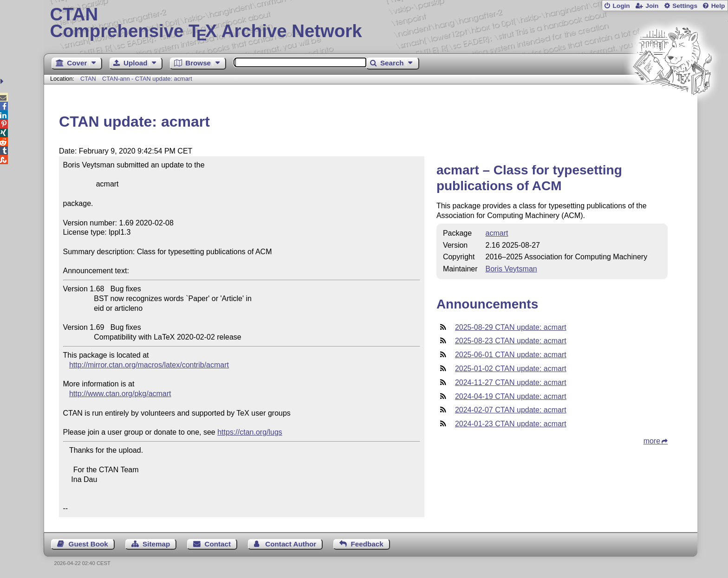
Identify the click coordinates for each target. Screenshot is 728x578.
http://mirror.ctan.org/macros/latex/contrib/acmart (149, 365)
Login (621, 6)
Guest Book (88, 544)
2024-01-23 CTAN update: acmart (511, 424)
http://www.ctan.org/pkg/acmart (120, 394)
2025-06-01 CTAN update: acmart (511, 355)
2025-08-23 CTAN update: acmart (511, 341)
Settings (685, 6)
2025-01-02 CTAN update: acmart (511, 369)
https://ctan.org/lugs (250, 432)
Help (718, 6)
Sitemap (156, 544)
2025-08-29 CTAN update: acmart (511, 327)
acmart (497, 233)
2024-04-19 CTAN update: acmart (511, 396)
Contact (218, 544)
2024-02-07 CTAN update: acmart (511, 410)
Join (652, 6)
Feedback (367, 544)
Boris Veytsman (511, 269)
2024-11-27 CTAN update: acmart (511, 382)
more (652, 441)
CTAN (88, 79)
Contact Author (291, 544)
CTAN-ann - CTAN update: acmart (147, 79)
